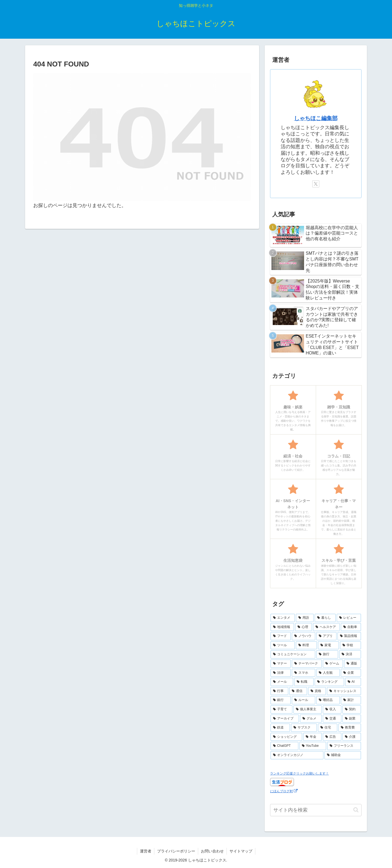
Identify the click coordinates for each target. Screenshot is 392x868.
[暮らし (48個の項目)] (325, 618)
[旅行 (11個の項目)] (327, 654)
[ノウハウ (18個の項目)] (304, 636)
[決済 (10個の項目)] (350, 654)
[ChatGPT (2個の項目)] (284, 746)
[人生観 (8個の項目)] (328, 673)
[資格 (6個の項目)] (317, 691)
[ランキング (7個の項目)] (329, 682)
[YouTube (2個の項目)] (313, 746)
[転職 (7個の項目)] (304, 682)
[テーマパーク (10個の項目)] (307, 664)
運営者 (146, 851)
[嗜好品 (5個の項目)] (328, 700)
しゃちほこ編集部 (316, 118)
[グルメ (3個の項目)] (311, 719)
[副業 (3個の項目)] (352, 719)
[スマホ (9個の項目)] (304, 673)
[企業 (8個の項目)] (351, 673)
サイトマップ (241, 851)
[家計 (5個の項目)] (351, 700)
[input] (316, 810)
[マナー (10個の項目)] (281, 664)
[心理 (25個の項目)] (304, 627)
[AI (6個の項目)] (353, 682)
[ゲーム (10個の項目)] (333, 664)
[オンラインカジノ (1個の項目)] (297, 755)
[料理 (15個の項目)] (306, 645)
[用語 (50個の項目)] (305, 618)
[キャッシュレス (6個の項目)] (344, 691)
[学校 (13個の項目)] (350, 645)
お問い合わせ (212, 851)
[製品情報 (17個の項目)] (349, 636)
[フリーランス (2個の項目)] (344, 746)
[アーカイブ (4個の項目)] (285, 719)
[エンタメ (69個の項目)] (283, 618)
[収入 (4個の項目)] (332, 709)
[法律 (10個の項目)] (281, 673)
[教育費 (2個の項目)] (350, 728)
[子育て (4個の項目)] (281, 709)
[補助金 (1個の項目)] (343, 755)
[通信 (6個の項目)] (298, 691)
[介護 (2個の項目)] (352, 737)
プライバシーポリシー (176, 851)
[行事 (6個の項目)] (279, 691)
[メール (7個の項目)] (282, 682)
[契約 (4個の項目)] (352, 709)
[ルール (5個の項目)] (304, 700)
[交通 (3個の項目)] (332, 719)
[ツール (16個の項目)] (283, 645)
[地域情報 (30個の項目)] (282, 627)
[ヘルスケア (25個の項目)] (326, 627)
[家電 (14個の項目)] (328, 645)
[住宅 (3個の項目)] (328, 728)
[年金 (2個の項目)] (313, 737)
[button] (356, 810)
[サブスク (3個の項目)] (304, 728)
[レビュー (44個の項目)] (349, 618)
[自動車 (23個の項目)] (351, 627)
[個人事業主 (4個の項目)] (308, 709)
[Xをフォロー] (316, 184)
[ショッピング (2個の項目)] (286, 737)
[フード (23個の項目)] (281, 636)
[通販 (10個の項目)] (353, 664)
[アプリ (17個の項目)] (326, 636)
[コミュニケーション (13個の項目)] (293, 654)
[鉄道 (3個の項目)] (280, 728)
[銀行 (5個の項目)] (281, 700)
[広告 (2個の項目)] (332, 737)
